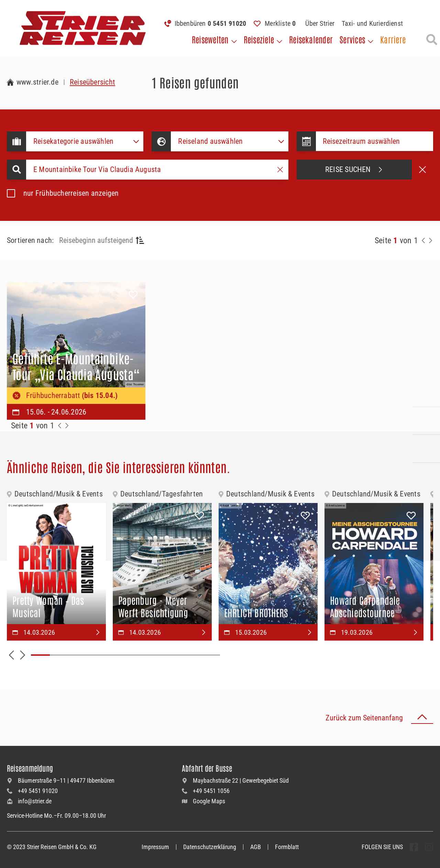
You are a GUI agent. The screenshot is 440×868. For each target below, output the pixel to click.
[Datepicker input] (375, 141)
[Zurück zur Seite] (423, 240)
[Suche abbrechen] (422, 170)
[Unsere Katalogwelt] (426, 449)
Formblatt (287, 847)
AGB (256, 847)
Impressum (155, 847)
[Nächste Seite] (430, 240)
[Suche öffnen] (432, 40)
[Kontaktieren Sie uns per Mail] (426, 421)
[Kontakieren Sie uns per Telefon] (426, 393)
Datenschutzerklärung (210, 847)
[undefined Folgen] (414, 847)
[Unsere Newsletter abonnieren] (426, 476)
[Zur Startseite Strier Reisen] (33, 82)
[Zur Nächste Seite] (67, 426)
